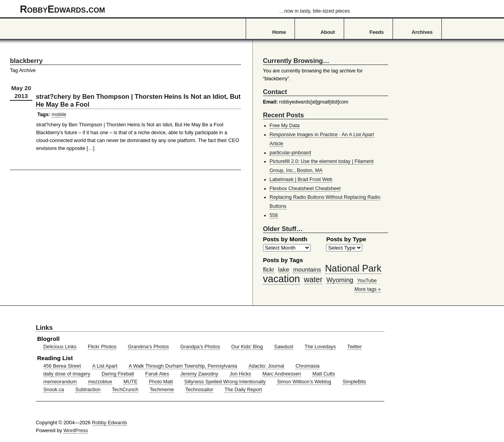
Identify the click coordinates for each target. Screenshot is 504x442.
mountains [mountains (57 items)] (307, 269)
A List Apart (105, 366)
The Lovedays (320, 347)
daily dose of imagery (67, 374)
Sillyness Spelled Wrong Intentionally (225, 382)
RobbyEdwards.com (185, 9)
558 (274, 215)
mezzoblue (100, 382)
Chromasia (307, 366)
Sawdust (283, 347)
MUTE (130, 382)
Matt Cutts (324, 374)
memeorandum (60, 382)
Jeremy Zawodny (199, 374)
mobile (59, 115)
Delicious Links (60, 347)
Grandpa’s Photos (200, 347)
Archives (422, 32)
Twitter (355, 347)
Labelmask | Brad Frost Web (301, 179)
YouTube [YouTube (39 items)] (367, 281)
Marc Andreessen (282, 374)
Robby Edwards (110, 423)
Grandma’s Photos (148, 347)
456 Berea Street (62, 366)
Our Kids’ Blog (247, 347)
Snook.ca (54, 390)
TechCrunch (125, 390)
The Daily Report (243, 390)
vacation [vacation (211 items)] (282, 279)
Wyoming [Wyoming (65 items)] (340, 280)
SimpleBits (354, 382)
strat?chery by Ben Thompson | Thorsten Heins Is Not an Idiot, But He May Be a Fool (138, 100)
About (328, 32)
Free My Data (285, 126)
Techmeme (162, 390)
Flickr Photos (102, 347)
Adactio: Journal (266, 366)
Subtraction (88, 390)
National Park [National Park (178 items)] (353, 268)
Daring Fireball (118, 374)
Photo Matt (161, 382)
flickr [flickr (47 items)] (269, 270)
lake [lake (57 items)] (283, 269)
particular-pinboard (290, 153)
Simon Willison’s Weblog (304, 382)
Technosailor (199, 390)
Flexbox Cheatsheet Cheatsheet (305, 189)
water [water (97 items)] (313, 279)
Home (279, 32)
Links (44, 327)
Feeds (377, 32)
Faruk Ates (157, 374)
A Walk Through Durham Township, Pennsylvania (183, 366)
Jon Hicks (240, 374)
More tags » (368, 289)
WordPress (76, 431)
